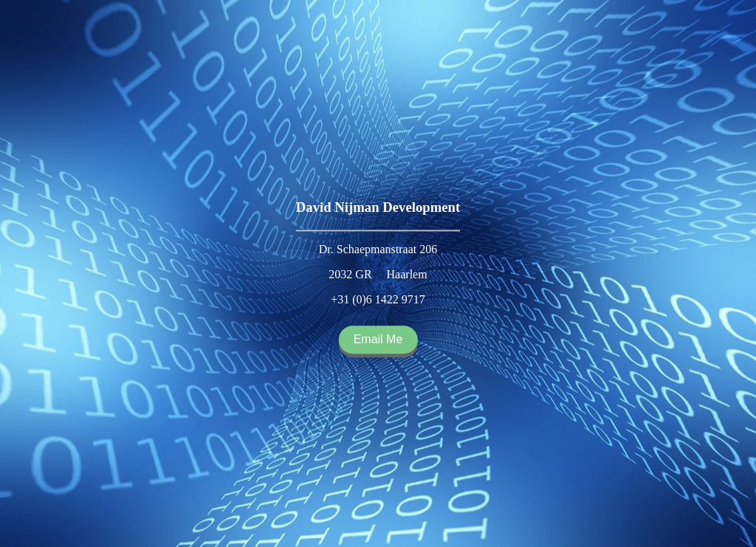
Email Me (378, 339)
